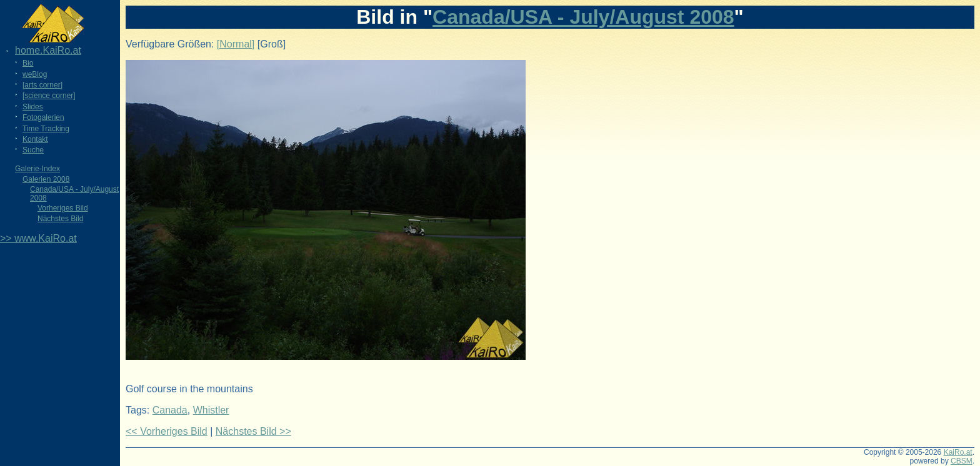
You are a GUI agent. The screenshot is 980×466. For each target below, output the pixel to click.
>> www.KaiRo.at (38, 238)
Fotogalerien (43, 117)
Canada (170, 410)
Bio (28, 63)
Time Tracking (46, 129)
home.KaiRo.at (48, 50)
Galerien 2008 (46, 179)
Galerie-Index (37, 169)
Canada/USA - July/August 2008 (583, 17)
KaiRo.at (958, 452)
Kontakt (35, 139)
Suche (33, 150)
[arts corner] (42, 85)
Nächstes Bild (60, 219)
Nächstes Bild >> (253, 431)
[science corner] (49, 96)
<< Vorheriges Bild (167, 431)
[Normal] (236, 44)
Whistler (211, 410)
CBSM (962, 461)
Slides (33, 107)
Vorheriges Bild (63, 208)
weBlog (35, 74)
